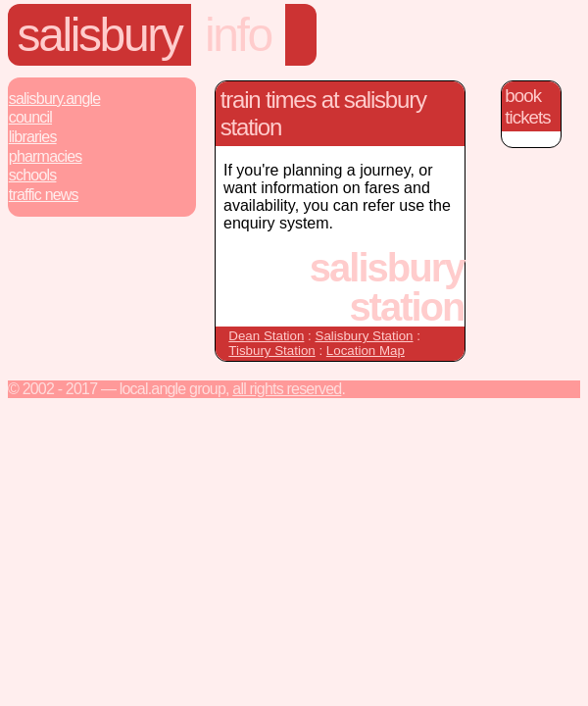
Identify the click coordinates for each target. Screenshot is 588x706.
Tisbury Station (271, 351)
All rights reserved (287, 389)
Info (238, 35)
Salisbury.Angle (55, 99)
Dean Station (266, 336)
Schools (33, 175)
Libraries (33, 137)
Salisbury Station (365, 336)
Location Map (366, 351)
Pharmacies (46, 156)
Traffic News (44, 195)
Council (30, 117)
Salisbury (100, 35)
